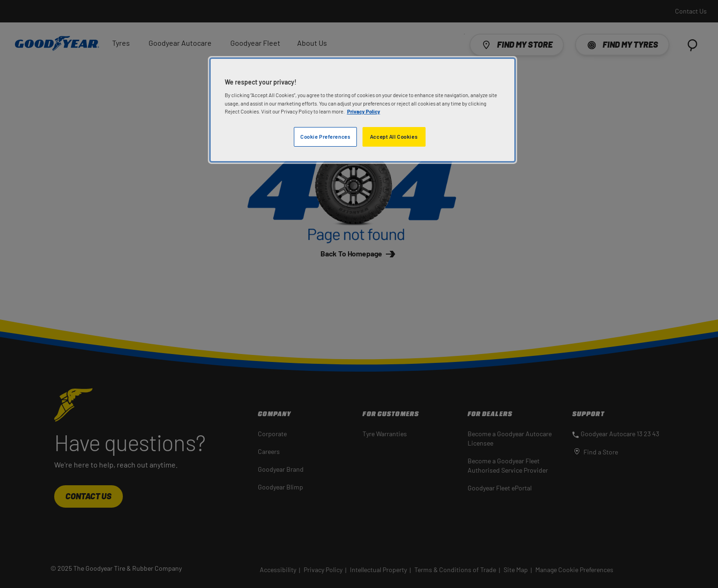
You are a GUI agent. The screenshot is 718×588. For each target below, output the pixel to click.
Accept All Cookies (394, 137)
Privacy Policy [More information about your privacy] (364, 111)
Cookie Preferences (325, 137)
